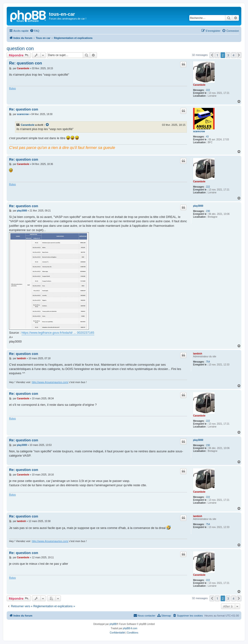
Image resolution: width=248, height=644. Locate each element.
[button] (212, 55)
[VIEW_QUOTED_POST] (47, 125)
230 (208, 211)
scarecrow (199, 131)
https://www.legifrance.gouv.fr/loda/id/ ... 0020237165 (58, 333)
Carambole (199, 85)
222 (208, 90)
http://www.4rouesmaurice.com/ (50, 382)
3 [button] (228, 55)
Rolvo (12, 88)
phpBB (113, 624)
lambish (198, 354)
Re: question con (26, 63)
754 (208, 362)
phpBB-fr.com (130, 628)
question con (20, 48)
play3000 (198, 206)
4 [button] (234, 55)
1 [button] (217, 55)
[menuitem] (35, 31)
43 (207, 137)
